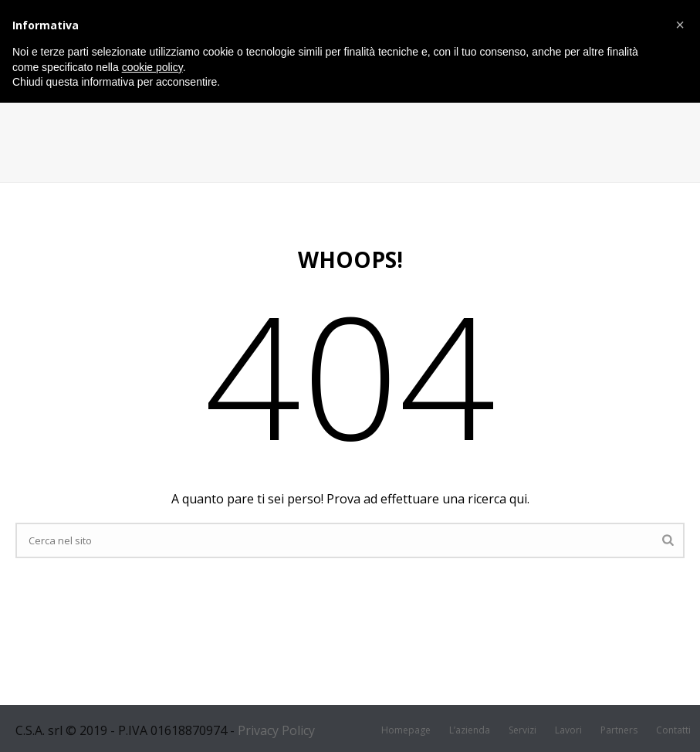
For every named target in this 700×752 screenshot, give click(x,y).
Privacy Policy (276, 730)
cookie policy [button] (152, 67)
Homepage (406, 730)
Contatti (673, 730)
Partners (619, 730)
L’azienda (470, 730)
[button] (680, 25)
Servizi (522, 730)
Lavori (568, 730)
